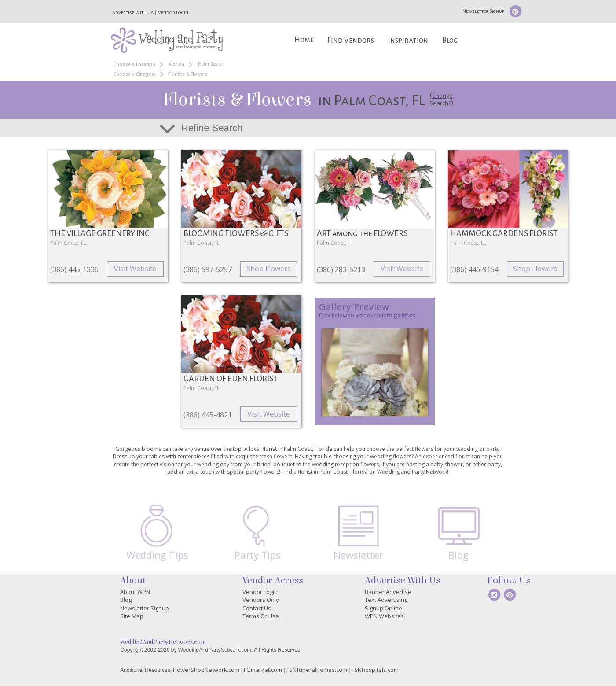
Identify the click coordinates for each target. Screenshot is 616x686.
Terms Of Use (261, 616)
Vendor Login (173, 12)
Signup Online (383, 608)
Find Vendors (351, 40)
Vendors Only (261, 600)
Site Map (132, 616)
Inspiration (408, 40)
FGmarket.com (263, 670)
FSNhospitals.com (375, 670)
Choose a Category (135, 74)
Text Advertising (386, 600)
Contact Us (257, 608)
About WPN (135, 592)
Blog (450, 40)
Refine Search (212, 128)
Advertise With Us (133, 12)
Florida (177, 64)
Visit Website (135, 269)
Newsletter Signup (483, 11)
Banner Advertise (388, 592)
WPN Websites (384, 616)
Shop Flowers (269, 269)
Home (304, 40)
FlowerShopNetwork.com (206, 670)
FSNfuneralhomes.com (317, 670)
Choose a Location (134, 64)
